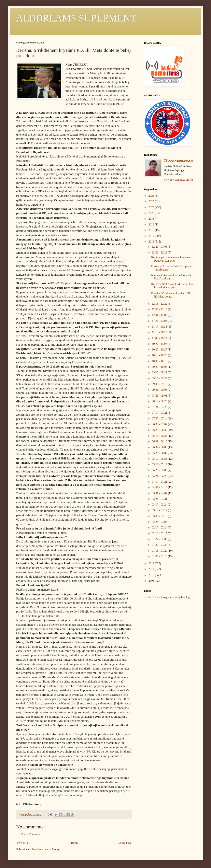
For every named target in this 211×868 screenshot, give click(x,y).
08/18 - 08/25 (160, 401)
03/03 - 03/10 (160, 516)
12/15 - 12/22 (160, 304)
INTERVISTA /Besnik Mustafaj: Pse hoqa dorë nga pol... (172, 286)
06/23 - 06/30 (160, 430)
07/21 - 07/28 (160, 407)
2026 (152, 196)
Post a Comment (31, 834)
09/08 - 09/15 (160, 384)
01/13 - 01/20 (160, 551)
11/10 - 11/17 (160, 332)
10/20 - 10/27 (160, 350)
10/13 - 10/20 (160, 355)
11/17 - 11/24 (160, 327)
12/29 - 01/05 (160, 247)
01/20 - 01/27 (160, 545)
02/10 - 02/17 (160, 533)
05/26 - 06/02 (160, 453)
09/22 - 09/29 (160, 373)
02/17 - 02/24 (160, 528)
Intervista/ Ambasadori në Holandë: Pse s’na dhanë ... (171, 277)
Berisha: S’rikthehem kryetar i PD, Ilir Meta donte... (171, 295)
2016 (152, 225)
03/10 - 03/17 (160, 510)
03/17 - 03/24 (160, 505)
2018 (152, 219)
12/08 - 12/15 (160, 309)
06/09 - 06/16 (160, 442)
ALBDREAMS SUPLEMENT (76, 18)
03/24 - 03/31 (160, 499)
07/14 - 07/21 (160, 413)
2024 (152, 207)
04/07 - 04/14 (160, 487)
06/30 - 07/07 (160, 424)
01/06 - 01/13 (160, 556)
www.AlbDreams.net (180, 161)
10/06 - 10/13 (160, 361)
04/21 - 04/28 (160, 476)
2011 (152, 569)
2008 (152, 581)
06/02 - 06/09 (160, 447)
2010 (152, 575)
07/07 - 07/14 (160, 419)
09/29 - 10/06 (160, 367)
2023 (152, 213)
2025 (152, 201)
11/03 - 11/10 (160, 338)
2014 (152, 236)
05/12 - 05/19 (160, 464)
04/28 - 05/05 (160, 470)
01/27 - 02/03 (160, 539)
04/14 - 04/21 (160, 482)
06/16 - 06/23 (160, 436)
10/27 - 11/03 (160, 344)
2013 (152, 242)
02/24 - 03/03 (160, 522)
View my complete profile (179, 180)
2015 (152, 230)
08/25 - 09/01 (160, 396)
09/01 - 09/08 (160, 390)
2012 (152, 563)
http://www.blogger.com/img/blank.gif (170, 597)
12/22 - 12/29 (160, 253)
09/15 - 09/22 (160, 378)
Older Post (125, 843)
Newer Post (24, 843)
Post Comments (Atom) (45, 849)
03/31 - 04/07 (160, 493)
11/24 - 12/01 (160, 321)
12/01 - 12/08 (160, 315)
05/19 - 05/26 (160, 459)
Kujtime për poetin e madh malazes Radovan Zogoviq (171, 259)
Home (75, 843)
